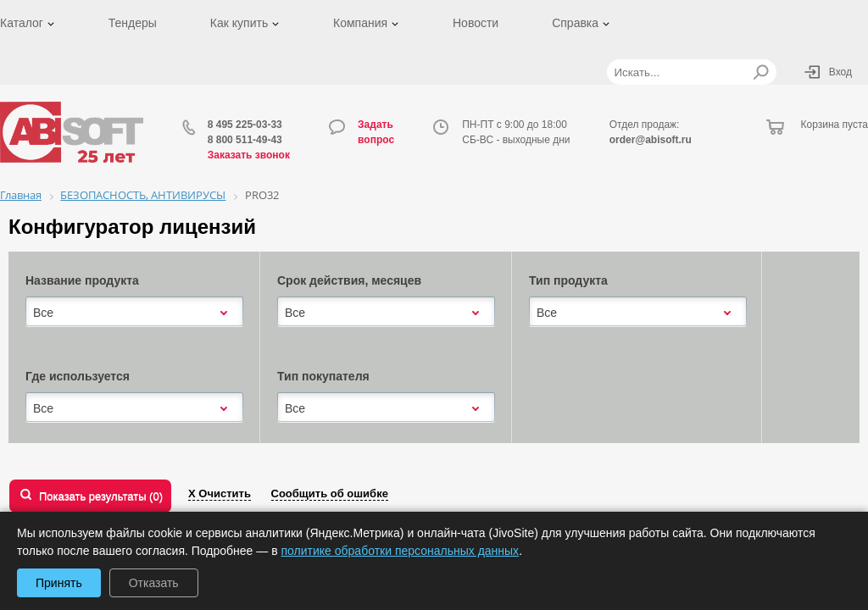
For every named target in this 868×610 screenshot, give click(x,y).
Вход (840, 72)
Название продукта (82, 280)
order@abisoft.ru (651, 140)
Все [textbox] (43, 313)
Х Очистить (220, 494)
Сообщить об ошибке (330, 494)
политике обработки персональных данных (401, 551)
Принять (59, 583)
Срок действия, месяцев (349, 280)
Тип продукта (568, 280)
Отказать (154, 583)
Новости (476, 23)
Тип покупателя (323, 376)
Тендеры (133, 23)
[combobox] (134, 313)
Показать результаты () (101, 496)
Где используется (78, 376)
